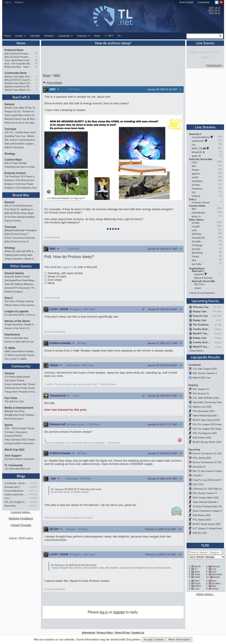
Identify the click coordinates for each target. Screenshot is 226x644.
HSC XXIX (198, 484)
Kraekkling (33, 498)
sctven (198, 288)
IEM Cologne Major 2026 (206, 498)
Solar (197, 574)
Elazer (217, 577)
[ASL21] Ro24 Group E (17, 241)
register (119, 612)
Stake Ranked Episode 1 (206, 416)
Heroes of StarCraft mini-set (19, 342)
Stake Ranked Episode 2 (206, 502)
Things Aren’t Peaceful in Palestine (21, 392)
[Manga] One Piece (15, 411)
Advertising (88, 633)
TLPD (205, 545)
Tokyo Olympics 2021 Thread (20, 440)
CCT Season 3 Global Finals (208, 528)
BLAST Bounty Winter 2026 (207, 442)
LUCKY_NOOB (33, 491)
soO (214, 572)
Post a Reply (52, 83)
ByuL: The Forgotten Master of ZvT (19, 64)
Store (97, 36)
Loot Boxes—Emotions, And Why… (16, 483)
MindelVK (197, 152)
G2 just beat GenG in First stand (21, 315)
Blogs (21, 476)
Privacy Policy (105, 633)
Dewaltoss (197, 189)
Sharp (215, 589)
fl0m (194, 209)
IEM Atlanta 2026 (202, 515)
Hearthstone (12, 335)
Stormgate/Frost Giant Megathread (21, 280)
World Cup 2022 (15, 450)
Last (197, 589)
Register (19, 2)
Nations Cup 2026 (202, 407)
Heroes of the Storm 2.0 (17, 328)
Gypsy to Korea (13, 221)
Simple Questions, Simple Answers (21, 259)
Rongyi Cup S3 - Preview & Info (21, 111)
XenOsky (33, 494)
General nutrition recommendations (21, 443)
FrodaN (196, 227)
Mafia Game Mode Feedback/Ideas (21, 351)
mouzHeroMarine (201, 137)
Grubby (196, 223)
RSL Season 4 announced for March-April (21, 140)
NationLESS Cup (202, 378)
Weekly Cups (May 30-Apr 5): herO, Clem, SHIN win (19, 77)
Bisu (214, 581)
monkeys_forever (201, 202)
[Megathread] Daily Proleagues (21, 230)
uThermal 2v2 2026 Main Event (209, 489)
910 (194, 192)
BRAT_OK (197, 148)
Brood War (21, 195)
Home (8, 36)
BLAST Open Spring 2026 (206, 420)
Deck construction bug (16, 338)
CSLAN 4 (198, 476)
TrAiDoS (34, 483)
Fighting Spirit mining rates (19, 255)
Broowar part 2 (12, 487)
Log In (8, 2)
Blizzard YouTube (204, 278)
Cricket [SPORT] (13, 436)
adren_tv (196, 216)
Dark (197, 572)
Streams (49, 36)
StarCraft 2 (21, 97)
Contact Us (138, 633)
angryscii (199, 274)
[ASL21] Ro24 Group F (17, 234)
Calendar (35, 36)
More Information (179, 639)
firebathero (197, 181)
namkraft (33, 502)
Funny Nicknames (14, 491)
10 (36, 53)
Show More (196, 351)
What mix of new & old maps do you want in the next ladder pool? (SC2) (21, 123)
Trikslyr (196, 256)
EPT (109, 36)
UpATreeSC (198, 141)
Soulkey (196, 185)
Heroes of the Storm (17, 321)
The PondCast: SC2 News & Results (21, 176)
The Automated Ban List (17, 469)
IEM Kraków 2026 (202, 438)
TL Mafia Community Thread (19, 355)
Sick (194, 260)
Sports (9, 425)
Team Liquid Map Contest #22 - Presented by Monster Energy (19, 60)
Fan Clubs (11, 398)
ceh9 (194, 230)
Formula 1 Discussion (16, 432)
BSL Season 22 (201, 389)
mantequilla (33, 506)
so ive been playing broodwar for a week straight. (21, 217)
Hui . (194, 145)
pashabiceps (198, 213)
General (10, 104)
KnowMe (196, 241)
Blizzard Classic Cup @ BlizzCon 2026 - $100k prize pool (21, 119)
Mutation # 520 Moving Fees (19, 180)
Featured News (14, 50)
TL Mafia (10, 348)
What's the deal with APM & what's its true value (21, 251)
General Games (14, 273)
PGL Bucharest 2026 (204, 411)
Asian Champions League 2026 (209, 511)
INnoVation (218, 574)
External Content (15, 173)
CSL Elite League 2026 (205, 369)
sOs (214, 569)
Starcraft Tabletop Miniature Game (21, 284)
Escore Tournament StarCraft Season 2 (21, 238)
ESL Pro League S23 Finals (207, 424)
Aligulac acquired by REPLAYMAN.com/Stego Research (19, 86)
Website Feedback (21, 518)
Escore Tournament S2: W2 (207, 453)
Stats (197, 577)
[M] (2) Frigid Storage (16, 163)
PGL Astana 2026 (202, 520)
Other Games (21, 266)
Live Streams (205, 127)
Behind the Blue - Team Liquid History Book (19, 67)
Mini (194, 166)
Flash (198, 583)
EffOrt (198, 586)
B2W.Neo (197, 234)
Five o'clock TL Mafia (16, 359)
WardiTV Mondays (14, 147)
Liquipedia (204, 2)
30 (36, 63)
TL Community (14, 465)
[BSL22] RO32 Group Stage (19, 80)
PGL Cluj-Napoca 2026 (205, 433)
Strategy (10, 154)
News (21, 43)
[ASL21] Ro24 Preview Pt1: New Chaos (19, 57)
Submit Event (214, 65)
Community (21, 366)
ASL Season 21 (201, 393)
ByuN (198, 566)
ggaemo (196, 174)
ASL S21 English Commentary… (16, 502)
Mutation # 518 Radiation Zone (21, 188)
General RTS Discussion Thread (21, 288)
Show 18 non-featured (202, 293)
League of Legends (17, 311)
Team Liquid (186, 2)
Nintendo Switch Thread (17, 277)
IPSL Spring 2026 (202, 458)
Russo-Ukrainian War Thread (20, 384)
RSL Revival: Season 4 (205, 373)
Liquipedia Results (205, 357)
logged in (67, 267)
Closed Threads (21, 525)
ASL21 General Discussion (19, 206)
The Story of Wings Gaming (19, 301)
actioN (195, 177)
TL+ (120, 36)
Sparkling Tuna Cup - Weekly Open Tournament (21, 136)
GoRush (196, 196)
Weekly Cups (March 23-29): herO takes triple (19, 83)
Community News (16, 73)
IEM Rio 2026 (200, 533)
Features (84, 36)
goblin (195, 156)
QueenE (196, 249)
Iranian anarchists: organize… (16, 494)
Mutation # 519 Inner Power (19, 184)
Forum (21, 36)
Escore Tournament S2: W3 (207, 462)
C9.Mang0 (197, 245)
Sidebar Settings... (205, 594)
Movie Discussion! (14, 419)
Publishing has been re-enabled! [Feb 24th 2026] (21, 167)
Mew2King (197, 253)
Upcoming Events (205, 301)
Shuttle (195, 170)
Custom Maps (13, 160)
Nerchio (216, 566)
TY (196, 569)
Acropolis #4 (199, 467)
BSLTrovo (200, 284)
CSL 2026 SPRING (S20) (206, 398)
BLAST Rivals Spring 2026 (207, 524)
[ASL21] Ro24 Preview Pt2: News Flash (19, 54)
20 (36, 67)
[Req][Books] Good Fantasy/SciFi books (21, 415)
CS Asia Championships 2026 (208, 506)
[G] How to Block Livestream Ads (21, 459)
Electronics (10, 506)
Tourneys (10, 129)
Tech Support (13, 456)
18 (36, 60)
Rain (197, 581)
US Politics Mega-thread (17, 377)
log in (104, 612)
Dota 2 (9, 298)
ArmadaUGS (198, 238)
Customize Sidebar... (21, 512)
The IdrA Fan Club (14, 401)
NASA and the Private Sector (20, 388)
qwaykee (33, 487)
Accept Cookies (154, 639)
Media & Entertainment (19, 408)
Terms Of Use (122, 633)
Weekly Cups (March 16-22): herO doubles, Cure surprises (19, 90)
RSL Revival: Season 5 (205, 493)
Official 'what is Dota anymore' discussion (21, 305)
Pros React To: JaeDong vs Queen (21, 209)
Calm (195, 162)
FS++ (8, 498)
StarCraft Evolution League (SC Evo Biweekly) (21, 144)
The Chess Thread (14, 380)
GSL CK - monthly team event (20, 132)
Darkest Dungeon (14, 292)
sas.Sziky (197, 264)
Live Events (205, 43)
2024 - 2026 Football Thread (19, 428)
